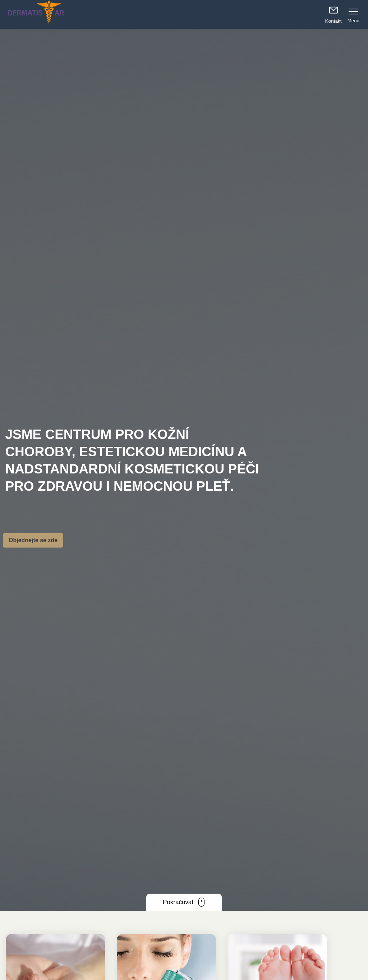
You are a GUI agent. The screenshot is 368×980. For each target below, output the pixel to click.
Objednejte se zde (33, 540)
